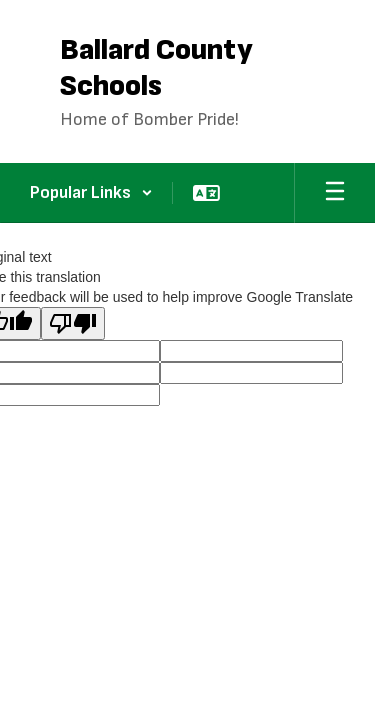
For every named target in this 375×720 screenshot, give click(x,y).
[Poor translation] (73, 323)
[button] (91, 193)
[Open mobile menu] (335, 193)
